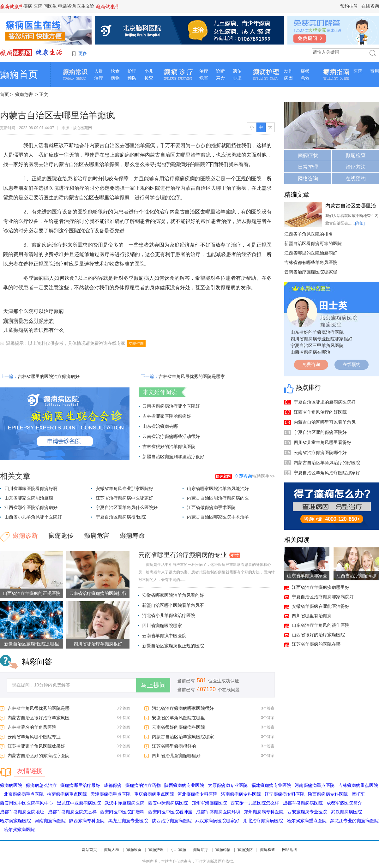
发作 (288, 71)
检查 (149, 78)
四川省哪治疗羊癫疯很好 (98, 644)
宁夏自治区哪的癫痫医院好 (320, 432)
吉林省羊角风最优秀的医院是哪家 (192, 376)
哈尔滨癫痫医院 (15, 821)
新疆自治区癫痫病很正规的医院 (173, 646)
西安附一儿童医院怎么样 (255, 803)
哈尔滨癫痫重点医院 (307, 821)
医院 (38, 6)
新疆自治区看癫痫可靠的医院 (313, 243)
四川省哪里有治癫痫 (312, 616)
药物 (115, 78)
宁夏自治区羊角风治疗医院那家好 (327, 473)
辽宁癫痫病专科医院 (285, 794)
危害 (204, 78)
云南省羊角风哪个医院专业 (34, 737)
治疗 (99, 78)
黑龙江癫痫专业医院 (128, 821)
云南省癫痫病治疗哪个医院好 (171, 406)
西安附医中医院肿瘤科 (122, 812)
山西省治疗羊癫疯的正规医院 (32, 593)
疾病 (28, 6)
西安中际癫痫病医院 (168, 803)
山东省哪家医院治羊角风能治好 (218, 488)
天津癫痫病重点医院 (111, 794)
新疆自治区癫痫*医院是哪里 (31, 644)
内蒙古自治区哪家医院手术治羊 (218, 517)
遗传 (237, 71)
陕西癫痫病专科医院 (328, 794)
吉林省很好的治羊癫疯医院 (169, 446)
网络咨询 (308, 179)
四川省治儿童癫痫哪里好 (176, 756)
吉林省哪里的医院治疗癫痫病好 (49, 376)
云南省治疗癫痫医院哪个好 (320, 452)
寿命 (220, 78)
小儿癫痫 (178, 850)
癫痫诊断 (25, 536)
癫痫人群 (111, 850)
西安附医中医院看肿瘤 (170, 812)
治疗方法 (356, 167)
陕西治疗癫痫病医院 (172, 821)
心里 (237, 78)
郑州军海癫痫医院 (209, 803)
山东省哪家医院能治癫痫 (29, 498)
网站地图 (290, 850)
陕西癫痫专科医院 (87, 821)
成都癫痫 (113, 785)
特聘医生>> (255, 476)
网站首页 (89, 850)
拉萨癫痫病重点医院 (67, 794)
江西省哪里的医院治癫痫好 (311, 253)
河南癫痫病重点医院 (315, 785)
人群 (99, 71)
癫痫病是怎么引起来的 (28, 321)
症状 (305, 71)
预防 (132, 78)
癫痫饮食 (134, 850)
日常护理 (308, 167)
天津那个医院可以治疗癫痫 (33, 311)
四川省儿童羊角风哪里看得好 (322, 442)
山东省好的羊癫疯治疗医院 (317, 332)
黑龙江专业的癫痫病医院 (354, 821)
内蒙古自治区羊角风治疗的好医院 (327, 463)
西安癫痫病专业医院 (307, 812)
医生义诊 (86, 6)
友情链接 (30, 771)
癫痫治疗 (201, 850)
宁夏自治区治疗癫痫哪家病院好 (323, 597)
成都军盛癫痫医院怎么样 (72, 812)
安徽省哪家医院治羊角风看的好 (173, 595)
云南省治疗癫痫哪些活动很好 (171, 436)
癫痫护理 (156, 850)
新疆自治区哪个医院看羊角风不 (173, 605)
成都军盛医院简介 (344, 803)
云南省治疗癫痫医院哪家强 (311, 272)
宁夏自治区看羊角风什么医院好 (127, 507)
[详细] (360, 223)
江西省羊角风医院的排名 (309, 234)
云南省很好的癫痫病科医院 (178, 727)
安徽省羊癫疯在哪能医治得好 (321, 606)
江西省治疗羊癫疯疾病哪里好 (321, 587)
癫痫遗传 (61, 536)
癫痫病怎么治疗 (41, 785)
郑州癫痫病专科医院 (264, 812)
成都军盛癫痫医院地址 (22, 812)
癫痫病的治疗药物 (143, 785)
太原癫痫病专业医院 (228, 785)
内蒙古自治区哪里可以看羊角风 (325, 422)
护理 (132, 71)
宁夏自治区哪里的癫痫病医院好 (325, 402)
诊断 (220, 71)
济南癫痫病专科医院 (241, 794)
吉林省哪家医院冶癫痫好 (167, 416)
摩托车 (358, 794)
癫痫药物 (223, 850)
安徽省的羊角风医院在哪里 (178, 718)
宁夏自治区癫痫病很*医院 (121, 517)
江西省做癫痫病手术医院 (211, 507)
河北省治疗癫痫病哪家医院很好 (183, 708)
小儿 (149, 71)
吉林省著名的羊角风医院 (32, 727)
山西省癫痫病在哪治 (310, 352)
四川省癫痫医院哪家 (162, 626)
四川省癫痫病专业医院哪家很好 (322, 339)
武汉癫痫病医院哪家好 (217, 821)
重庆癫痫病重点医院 (154, 794)
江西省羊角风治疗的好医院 (320, 412)
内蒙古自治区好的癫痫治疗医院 (39, 756)
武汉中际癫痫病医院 (124, 803)
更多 (83, 53)
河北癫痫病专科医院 (197, 794)
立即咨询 (136, 344)
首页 (4, 94)
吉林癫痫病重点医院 (358, 785)
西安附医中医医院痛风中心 (27, 803)
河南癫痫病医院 (50, 821)
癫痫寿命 (132, 536)
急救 (305, 78)
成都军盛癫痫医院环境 (218, 812)
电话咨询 (67, 6)
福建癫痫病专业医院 (271, 785)
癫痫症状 (308, 155)
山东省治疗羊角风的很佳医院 (321, 625)
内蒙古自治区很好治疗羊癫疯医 (39, 718)
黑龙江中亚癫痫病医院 (79, 803)
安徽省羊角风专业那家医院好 (124, 488)
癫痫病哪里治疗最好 (80, 785)
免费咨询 (311, 364)
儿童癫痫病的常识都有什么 (33, 330)
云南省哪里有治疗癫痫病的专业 (183, 555)
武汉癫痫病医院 (346, 812)
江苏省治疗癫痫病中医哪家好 (124, 498)
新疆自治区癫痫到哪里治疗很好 (173, 457)
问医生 (50, 6)
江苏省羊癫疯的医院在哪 (316, 644)
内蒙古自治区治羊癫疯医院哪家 (183, 737)
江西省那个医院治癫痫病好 (31, 507)
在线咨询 (370, 6)
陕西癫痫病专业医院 (184, 785)
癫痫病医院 (11, 785)
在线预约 (356, 179)
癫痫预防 (245, 850)
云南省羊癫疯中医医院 (164, 636)
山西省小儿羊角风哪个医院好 (33, 517)
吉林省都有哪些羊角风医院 (311, 262)
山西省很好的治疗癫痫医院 (318, 635)
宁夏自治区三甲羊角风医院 (317, 345)
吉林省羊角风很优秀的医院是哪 (39, 708)
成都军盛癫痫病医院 (303, 803)
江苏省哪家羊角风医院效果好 (36, 746)
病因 (288, 78)
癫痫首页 (19, 74)
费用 (375, 71)
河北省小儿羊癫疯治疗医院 (169, 615)
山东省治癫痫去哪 (160, 426)
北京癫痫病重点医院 (24, 794)
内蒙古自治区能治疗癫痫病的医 (218, 498)
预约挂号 (349, 6)
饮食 (115, 71)
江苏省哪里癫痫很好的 (174, 746)
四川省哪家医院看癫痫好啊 (31, 488)
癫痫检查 (356, 155)
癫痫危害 (24, 94)
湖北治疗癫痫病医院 (263, 821)
